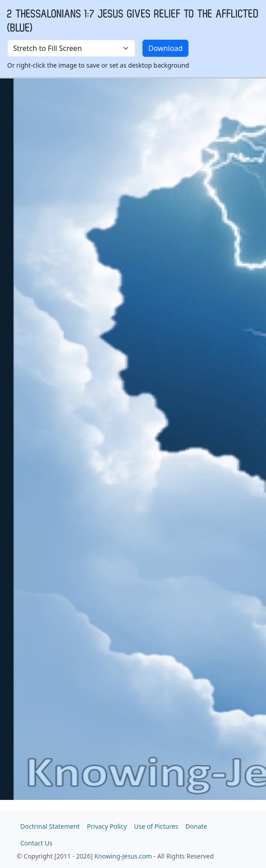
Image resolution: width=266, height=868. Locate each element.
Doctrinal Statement (50, 826)
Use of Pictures (156, 826)
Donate (196, 826)
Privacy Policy (107, 826)
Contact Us (36, 843)
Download (165, 48)
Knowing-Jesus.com (123, 856)
